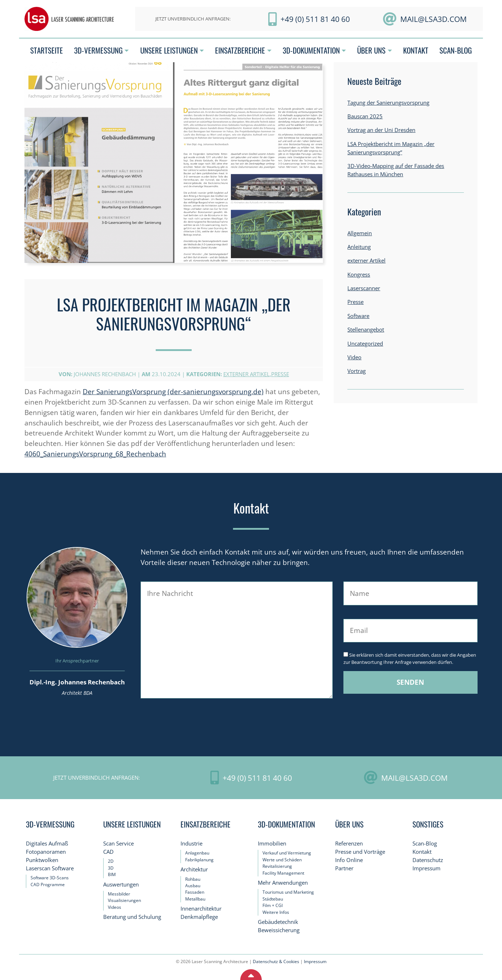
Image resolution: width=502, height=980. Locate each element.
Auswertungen (121, 885)
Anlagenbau (197, 853)
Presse (280, 374)
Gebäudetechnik (278, 922)
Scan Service (118, 844)
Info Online (349, 860)
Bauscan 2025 (365, 116)
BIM (112, 874)
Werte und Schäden (282, 860)
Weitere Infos (276, 912)
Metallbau (195, 899)
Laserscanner (364, 288)
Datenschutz (428, 860)
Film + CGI (273, 905)
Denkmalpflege (199, 917)
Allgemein (360, 233)
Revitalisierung (277, 866)
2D (111, 861)
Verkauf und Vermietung (287, 853)
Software (358, 316)
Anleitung (359, 247)
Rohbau (193, 879)
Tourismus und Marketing (288, 892)
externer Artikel (247, 374)
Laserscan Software (50, 868)
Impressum (426, 868)
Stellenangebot (366, 330)
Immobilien (272, 844)
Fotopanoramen (46, 852)
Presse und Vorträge (360, 852)
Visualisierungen (124, 900)
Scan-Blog (425, 844)
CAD (108, 852)
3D (111, 868)
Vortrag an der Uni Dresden (381, 130)
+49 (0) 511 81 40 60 (315, 19)
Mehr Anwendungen (283, 883)
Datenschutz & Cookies (276, 961)
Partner (344, 868)
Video (354, 357)
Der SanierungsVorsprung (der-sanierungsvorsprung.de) (173, 391)
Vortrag (357, 371)
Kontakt (422, 852)
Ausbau (193, 886)
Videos (115, 907)
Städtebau (273, 899)
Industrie (191, 844)
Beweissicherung (279, 930)
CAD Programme (48, 885)
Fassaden (195, 892)
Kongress (359, 275)
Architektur (194, 869)
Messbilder (119, 894)
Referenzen (349, 844)
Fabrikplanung (199, 860)
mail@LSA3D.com (433, 19)
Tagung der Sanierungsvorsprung (388, 103)
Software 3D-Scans (50, 878)
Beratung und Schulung (132, 917)
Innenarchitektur (201, 909)
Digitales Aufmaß (47, 844)
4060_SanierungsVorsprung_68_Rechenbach (95, 454)
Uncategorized (365, 344)
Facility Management (283, 873)
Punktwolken (42, 860)
